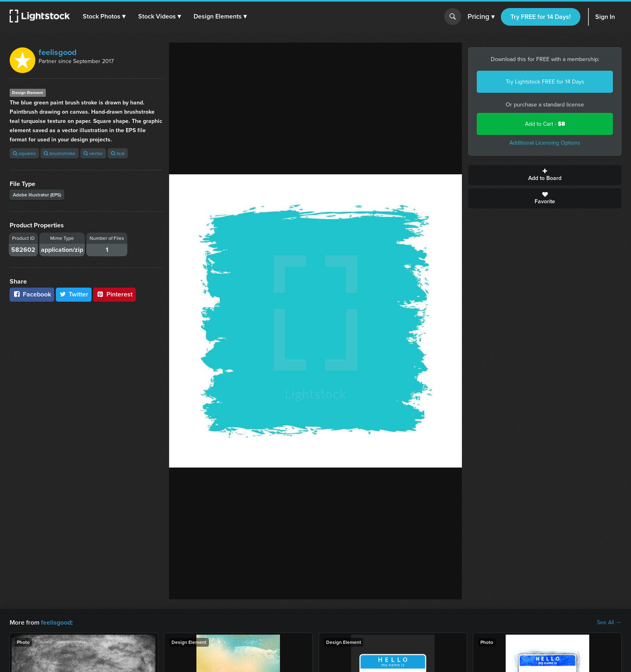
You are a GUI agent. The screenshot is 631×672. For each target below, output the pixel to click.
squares (24, 153)
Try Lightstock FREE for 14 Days (545, 82)
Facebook (32, 294)
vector (93, 153)
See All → (609, 623)
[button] (104, 16)
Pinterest (114, 294)
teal (118, 153)
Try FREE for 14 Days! (541, 17)
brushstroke (60, 153)
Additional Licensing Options (545, 143)
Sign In (605, 17)
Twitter (74, 294)
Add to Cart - (545, 124)
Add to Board (545, 175)
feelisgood (58, 52)
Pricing (481, 17)
